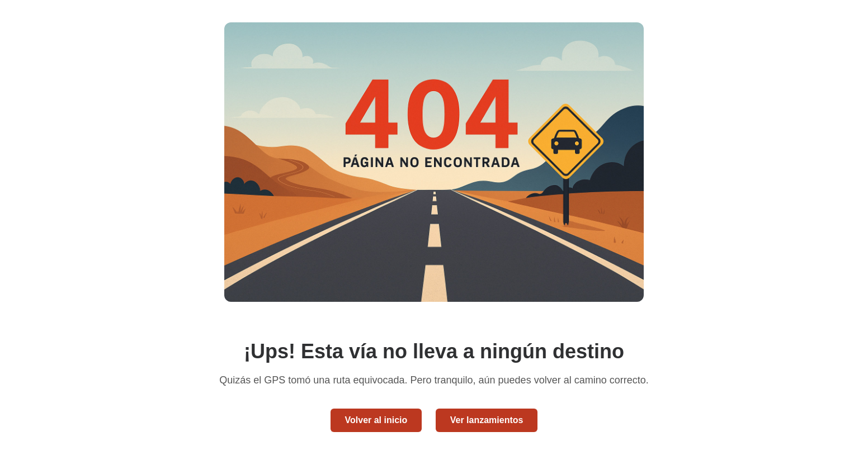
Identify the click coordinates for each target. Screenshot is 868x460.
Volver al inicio (376, 420)
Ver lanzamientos (487, 420)
